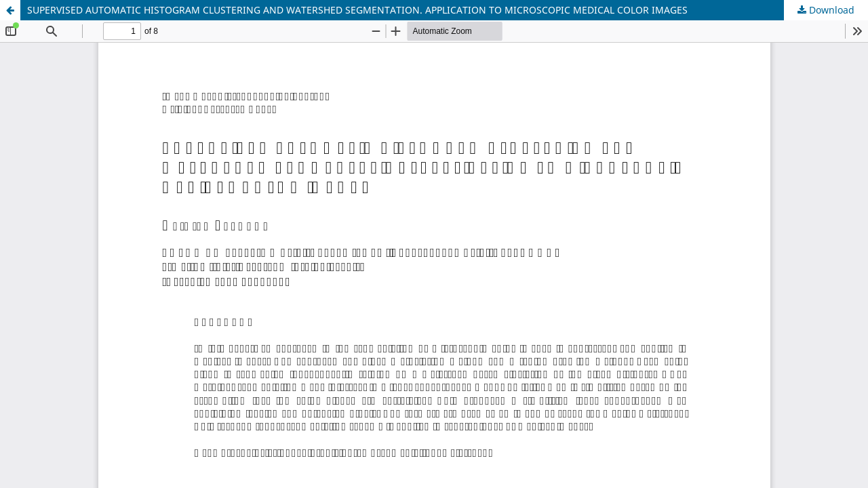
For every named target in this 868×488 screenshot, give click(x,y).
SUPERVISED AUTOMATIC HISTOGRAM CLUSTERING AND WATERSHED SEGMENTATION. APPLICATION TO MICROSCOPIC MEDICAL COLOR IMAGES (357, 10)
